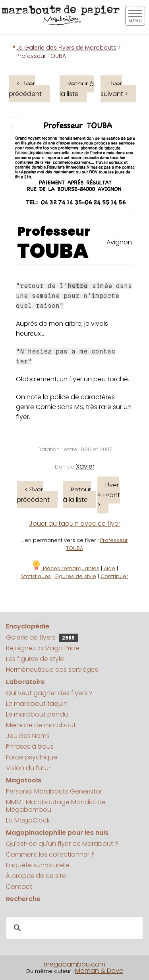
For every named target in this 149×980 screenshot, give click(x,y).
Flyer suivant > (114, 89)
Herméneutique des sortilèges (52, 670)
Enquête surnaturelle (38, 865)
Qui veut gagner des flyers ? (49, 693)
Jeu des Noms (28, 736)
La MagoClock (28, 820)
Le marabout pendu (37, 714)
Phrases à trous (30, 747)
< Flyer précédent (25, 89)
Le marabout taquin (37, 704)
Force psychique (32, 757)
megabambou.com (74, 964)
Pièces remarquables (65, 568)
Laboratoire (25, 682)
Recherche (23, 899)
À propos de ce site (36, 876)
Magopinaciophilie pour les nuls (57, 833)
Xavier (85, 466)
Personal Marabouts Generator (54, 791)
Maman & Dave (99, 971)
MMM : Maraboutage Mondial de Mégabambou (56, 806)
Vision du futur (28, 768)
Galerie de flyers (42, 637)
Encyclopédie (28, 626)
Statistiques (36, 576)
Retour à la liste (77, 89)
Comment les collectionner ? (50, 854)
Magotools (24, 780)
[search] (73, 928)
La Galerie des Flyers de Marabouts (66, 48)
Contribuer (114, 576)
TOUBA (53, 251)
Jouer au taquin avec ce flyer (75, 524)
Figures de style (76, 576)
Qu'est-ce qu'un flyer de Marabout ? (62, 844)
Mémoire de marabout (41, 725)
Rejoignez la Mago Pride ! (44, 648)
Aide (109, 568)
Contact (19, 887)
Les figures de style (35, 659)
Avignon (119, 242)
